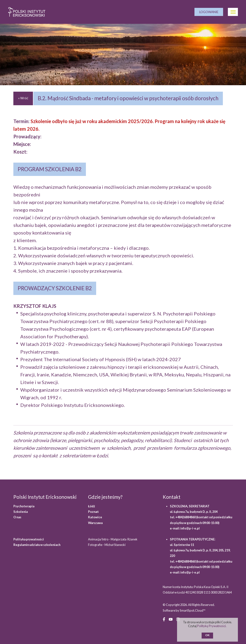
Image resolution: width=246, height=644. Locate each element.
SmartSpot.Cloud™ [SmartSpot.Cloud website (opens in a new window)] (193, 610)
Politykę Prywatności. (212, 626)
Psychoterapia (24, 506)
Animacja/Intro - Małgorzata (113, 539)
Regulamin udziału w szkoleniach (37, 545)
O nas (17, 517)
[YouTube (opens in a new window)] (171, 619)
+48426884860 (186, 517)
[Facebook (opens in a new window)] (164, 619)
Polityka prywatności (29, 539)
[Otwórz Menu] (233, 12)
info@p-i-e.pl (190, 528)
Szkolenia (21, 512)
